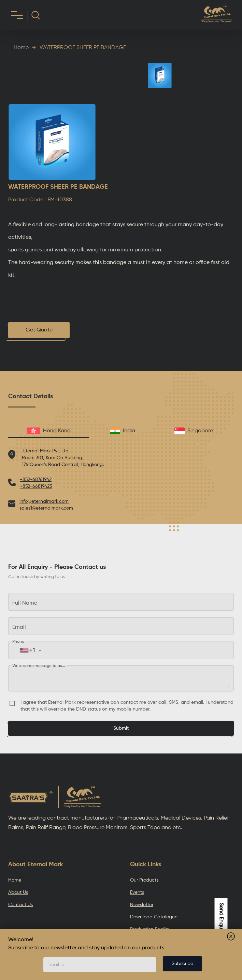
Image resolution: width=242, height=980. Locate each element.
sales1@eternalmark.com (46, 508)
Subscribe (182, 964)
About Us (18, 892)
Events (137, 892)
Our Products (144, 880)
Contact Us (20, 905)
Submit (121, 728)
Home (21, 48)
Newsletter (142, 905)
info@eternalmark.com (44, 501)
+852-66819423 (36, 486)
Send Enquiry (221, 919)
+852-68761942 (36, 480)
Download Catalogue (154, 917)
